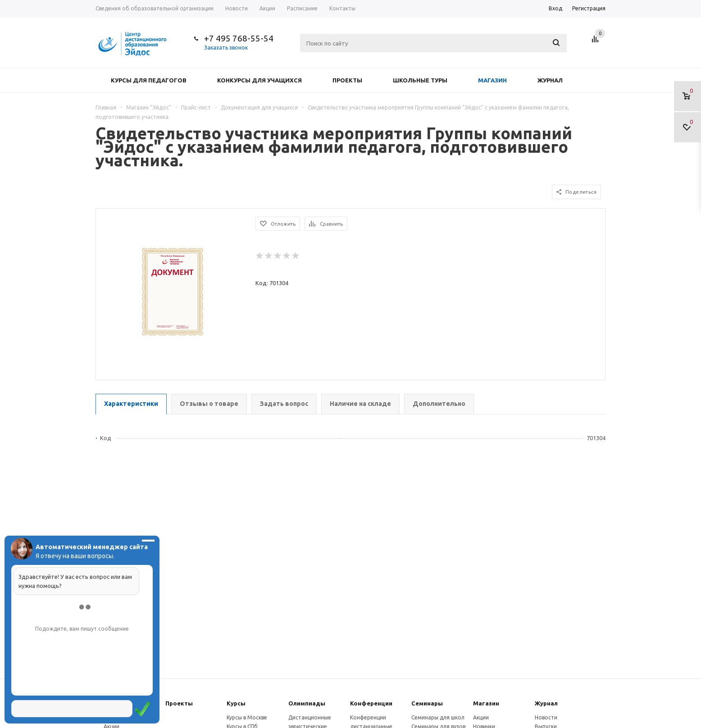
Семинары (427, 703)
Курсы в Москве (247, 717)
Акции (481, 717)
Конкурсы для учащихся (259, 80)
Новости (546, 717)
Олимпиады (307, 703)
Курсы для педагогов (149, 80)
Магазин (492, 80)
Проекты (347, 80)
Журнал (550, 80)
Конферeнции (371, 703)
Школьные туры (420, 80)
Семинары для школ (438, 717)
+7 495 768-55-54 (239, 38)
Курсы (236, 703)
